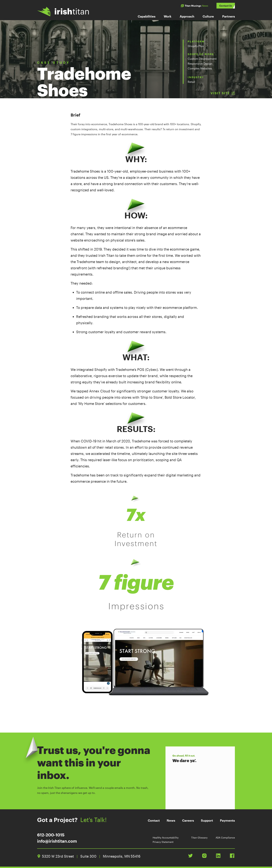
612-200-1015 (51, 835)
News (171, 820)
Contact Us (226, 6)
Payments (227, 820)
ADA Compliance (225, 838)
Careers (188, 820)
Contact (154, 820)
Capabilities (147, 16)
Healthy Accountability (166, 838)
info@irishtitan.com (57, 841)
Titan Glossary (199, 838)
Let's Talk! (97, 820)
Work (168, 16)
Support (207, 820)
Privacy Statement (163, 842)
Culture (208, 16)
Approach (187, 16)
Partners (229, 16)
